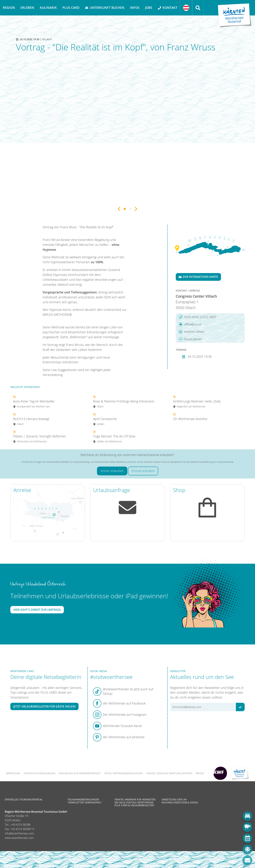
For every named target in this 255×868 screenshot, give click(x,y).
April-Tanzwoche (105, 419)
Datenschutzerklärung (40, 773)
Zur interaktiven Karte (198, 277)
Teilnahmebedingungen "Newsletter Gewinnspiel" (85, 801)
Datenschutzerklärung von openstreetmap (212, 462)
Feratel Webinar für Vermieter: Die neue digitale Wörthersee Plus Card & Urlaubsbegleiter (135, 802)
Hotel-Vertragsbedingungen (123, 773)
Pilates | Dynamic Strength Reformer (40, 437)
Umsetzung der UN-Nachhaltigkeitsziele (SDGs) (180, 801)
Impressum (13, 773)
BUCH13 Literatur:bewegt (31, 419)
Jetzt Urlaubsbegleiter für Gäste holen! (44, 706)
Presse (200, 773)
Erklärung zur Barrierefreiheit (80, 773)
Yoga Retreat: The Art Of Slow (114, 437)
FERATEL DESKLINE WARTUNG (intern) (169, 773)
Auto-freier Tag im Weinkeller (34, 402)
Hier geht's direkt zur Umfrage (37, 610)
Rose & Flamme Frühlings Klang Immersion (124, 402)
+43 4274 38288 (21, 825)
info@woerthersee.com (19, 833)
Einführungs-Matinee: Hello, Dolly (197, 402)
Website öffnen (191, 332)
